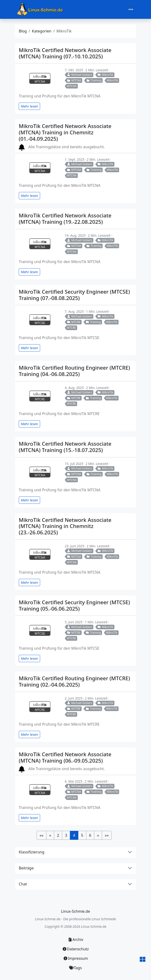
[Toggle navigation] (131, 10)
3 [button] (66, 835)
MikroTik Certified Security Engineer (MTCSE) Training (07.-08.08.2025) (74, 295)
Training (94, 80)
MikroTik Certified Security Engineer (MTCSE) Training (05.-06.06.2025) (74, 605)
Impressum (75, 958)
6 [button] (90, 835)
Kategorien (42, 31)
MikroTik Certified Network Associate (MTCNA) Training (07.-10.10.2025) (65, 53)
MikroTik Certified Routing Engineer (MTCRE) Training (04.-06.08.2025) (74, 371)
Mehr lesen (29, 106)
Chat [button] (23, 884)
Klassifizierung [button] (32, 852)
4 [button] (74, 835)
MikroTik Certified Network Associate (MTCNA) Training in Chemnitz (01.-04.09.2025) (65, 132)
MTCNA (74, 80)
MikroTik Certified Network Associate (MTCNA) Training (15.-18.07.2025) (65, 447)
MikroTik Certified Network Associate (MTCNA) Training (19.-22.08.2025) (65, 219)
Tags (75, 968)
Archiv (75, 940)
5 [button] (82, 835)
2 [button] (58, 835)
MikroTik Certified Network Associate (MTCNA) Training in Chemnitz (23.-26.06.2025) (65, 526)
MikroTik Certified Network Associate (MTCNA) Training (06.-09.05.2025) (65, 757)
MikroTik (105, 75)
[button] (42, 835)
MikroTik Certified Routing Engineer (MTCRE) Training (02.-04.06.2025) (74, 681)
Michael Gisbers (79, 75)
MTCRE (74, 322)
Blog (23, 31)
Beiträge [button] (26, 868)
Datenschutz (75, 949)
